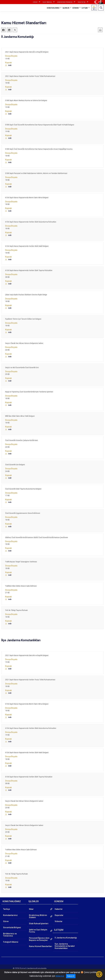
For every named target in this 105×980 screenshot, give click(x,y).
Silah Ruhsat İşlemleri (39, 924)
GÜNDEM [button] (75, 8)
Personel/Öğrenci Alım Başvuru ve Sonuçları (39, 939)
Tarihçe (6, 909)
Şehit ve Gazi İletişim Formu (38, 931)
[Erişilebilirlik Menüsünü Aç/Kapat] (99, 974)
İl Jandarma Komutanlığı (66, 938)
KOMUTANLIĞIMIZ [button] (53, 8)
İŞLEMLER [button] (66, 8)
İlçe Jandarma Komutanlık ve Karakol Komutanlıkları (65, 946)
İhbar (31, 909)
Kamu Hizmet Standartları (41, 946)
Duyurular (59, 915)
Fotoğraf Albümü (11, 942)
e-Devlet (35, 2)
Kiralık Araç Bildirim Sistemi (38, 916)
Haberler (59, 909)
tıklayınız (60, 976)
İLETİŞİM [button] (85, 8)
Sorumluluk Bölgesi (12, 927)
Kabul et (71, 976)
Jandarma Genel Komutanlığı (65, 2)
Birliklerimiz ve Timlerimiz (10, 935)
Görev (6, 921)
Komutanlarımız (10, 915)
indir (8, 65)
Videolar (59, 921)
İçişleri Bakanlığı (47, 2)
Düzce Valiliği (82, 2)
